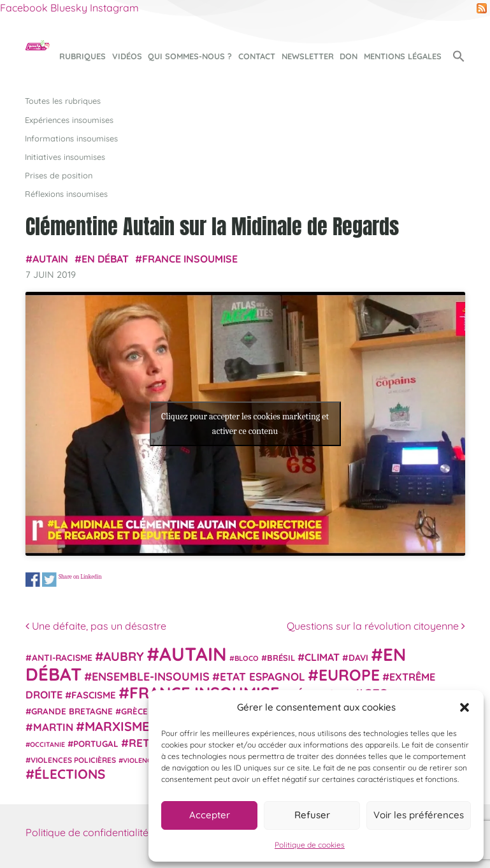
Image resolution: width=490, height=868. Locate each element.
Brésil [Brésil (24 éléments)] (281, 658)
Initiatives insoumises (65, 157)
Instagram (114, 8)
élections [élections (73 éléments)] (70, 774)
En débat (105, 259)
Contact (257, 56)
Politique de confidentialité (87, 832)
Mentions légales (403, 56)
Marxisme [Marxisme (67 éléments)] (117, 726)
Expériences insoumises (69, 120)
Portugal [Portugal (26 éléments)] (96, 744)
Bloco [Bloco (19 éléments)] (247, 658)
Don (349, 56)
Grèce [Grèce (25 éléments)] (134, 711)
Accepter (210, 815)
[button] (465, 707)
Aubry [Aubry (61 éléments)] (124, 656)
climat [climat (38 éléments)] (322, 657)
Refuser (312, 815)
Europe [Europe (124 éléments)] (349, 675)
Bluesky (69, 8)
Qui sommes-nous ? (190, 56)
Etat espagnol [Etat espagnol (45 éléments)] (263, 676)
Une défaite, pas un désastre (96, 626)
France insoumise (190, 259)
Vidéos (127, 56)
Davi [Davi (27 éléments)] (358, 657)
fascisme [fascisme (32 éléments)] (94, 695)
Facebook (24, 8)
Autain (50, 259)
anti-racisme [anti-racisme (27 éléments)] (62, 657)
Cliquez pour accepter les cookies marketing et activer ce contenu (245, 424)
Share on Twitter (49, 580)
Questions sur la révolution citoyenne (376, 626)
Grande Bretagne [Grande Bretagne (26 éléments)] (72, 711)
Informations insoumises (71, 138)
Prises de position (59, 175)
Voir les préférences (419, 815)
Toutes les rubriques (63, 101)
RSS (482, 8)
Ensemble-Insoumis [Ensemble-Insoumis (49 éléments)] (151, 676)
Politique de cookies (310, 845)
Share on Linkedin (80, 576)
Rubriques (83, 56)
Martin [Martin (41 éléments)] (53, 727)
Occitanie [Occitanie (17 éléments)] (47, 744)
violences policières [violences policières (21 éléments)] (73, 760)
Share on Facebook (33, 580)
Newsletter (308, 56)
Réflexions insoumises (66, 194)
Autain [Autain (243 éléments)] (193, 654)
